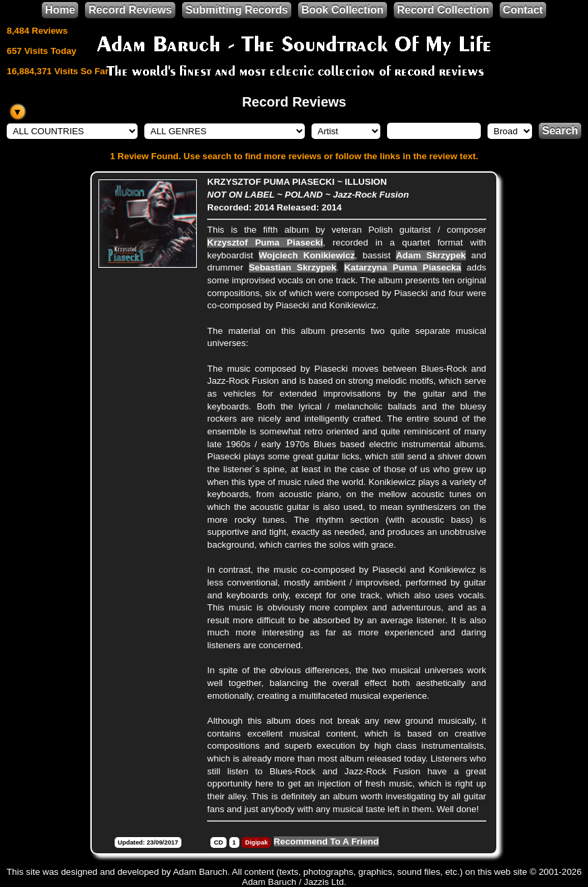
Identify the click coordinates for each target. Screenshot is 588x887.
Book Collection (343, 10)
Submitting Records (237, 10)
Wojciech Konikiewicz (307, 255)
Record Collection (443, 10)
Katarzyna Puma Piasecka (402, 267)
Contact (523, 10)
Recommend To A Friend (326, 841)
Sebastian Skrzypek (293, 267)
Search (560, 131)
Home (60, 10)
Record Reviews (130, 10)
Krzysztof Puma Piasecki (265, 242)
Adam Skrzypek (431, 255)
